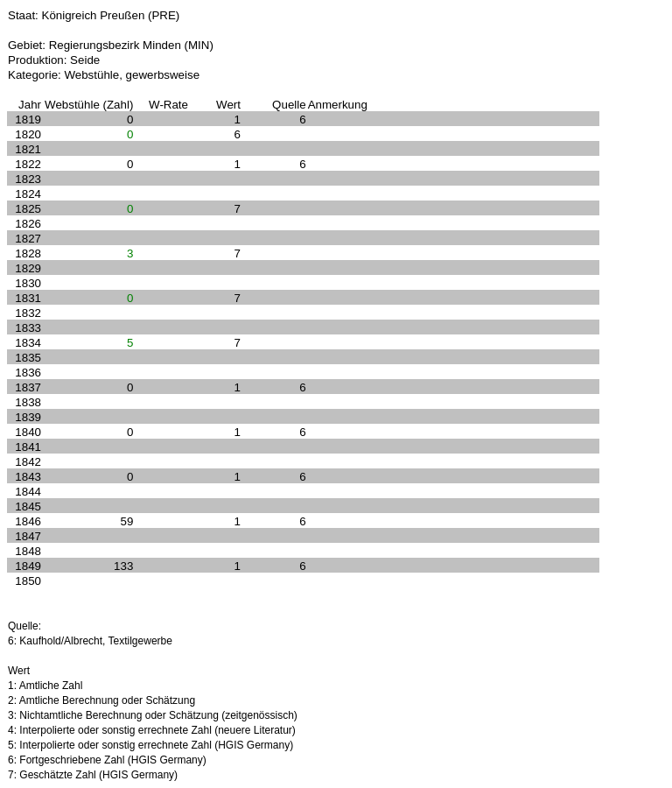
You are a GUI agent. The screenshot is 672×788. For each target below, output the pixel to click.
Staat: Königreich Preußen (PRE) (94, 15)
